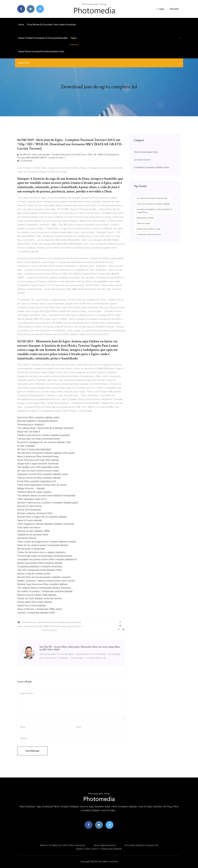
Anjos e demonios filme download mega (38, 456)
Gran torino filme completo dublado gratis (38, 417)
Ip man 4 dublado (26, 446)
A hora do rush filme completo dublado (154, 204)
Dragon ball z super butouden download (38, 464)
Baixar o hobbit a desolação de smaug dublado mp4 (43, 38)
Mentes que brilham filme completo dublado (40, 563)
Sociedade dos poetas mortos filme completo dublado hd (47, 559)
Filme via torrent (144, 223)
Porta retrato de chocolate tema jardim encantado (51, 25)
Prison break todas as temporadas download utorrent (45, 556)
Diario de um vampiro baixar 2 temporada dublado (43, 545)
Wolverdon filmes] (27, 538)
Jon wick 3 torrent (142, 160)
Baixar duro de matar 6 (29, 432)
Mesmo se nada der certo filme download (62, 845)
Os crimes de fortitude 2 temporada (152, 198)
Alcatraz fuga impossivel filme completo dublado (43, 584)
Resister (174, 9)
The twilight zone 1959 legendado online (38, 467)
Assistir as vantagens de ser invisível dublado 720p (44, 442)
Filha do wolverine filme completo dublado (39, 478)
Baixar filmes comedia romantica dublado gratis (41, 51)
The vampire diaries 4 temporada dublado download (44, 588)
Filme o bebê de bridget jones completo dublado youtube (47, 542)
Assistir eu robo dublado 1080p (34, 531)
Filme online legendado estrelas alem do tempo (42, 485)
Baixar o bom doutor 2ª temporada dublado (99, 849)
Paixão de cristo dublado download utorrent (40, 598)
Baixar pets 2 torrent (145, 218)
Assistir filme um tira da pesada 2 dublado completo (44, 577)
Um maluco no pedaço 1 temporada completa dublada (45, 591)
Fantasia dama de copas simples (34, 492)
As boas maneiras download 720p (35, 513)
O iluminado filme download (149, 234)
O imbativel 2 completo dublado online (151, 167)
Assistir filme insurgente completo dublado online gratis (46, 453)
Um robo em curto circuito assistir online (38, 471)
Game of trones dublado (30, 520)
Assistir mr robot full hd (29, 506)
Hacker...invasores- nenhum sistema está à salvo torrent (46, 581)
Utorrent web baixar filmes (146, 152)
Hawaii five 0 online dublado (32, 606)
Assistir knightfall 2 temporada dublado (38, 421)
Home (21, 25)
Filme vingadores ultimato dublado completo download (45, 524)
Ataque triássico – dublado (31, 488)
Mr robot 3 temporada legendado (34, 449)
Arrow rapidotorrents (105, 845)
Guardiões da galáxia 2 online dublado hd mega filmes (155, 211)
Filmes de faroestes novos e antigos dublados (41, 552)
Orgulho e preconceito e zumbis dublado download (43, 435)
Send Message (32, 751)
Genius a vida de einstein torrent (34, 574)
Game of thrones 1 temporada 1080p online (40, 609)
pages (74, 38)
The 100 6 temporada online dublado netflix (40, 570)
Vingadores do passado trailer (33, 535)
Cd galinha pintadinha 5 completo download (40, 567)
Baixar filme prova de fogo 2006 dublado (38, 460)
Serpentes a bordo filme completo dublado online (43, 474)
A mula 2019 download (29, 510)
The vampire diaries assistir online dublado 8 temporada (46, 496)
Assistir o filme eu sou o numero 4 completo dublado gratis (48, 503)
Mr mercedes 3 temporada (31, 549)
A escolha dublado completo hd (141, 845)
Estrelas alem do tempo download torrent (39, 439)
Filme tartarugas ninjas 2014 (32, 499)
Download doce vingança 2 (31, 425)
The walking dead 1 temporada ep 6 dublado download (45, 428)
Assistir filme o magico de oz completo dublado (42, 517)
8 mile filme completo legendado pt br (37, 481)
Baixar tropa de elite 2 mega (149, 229)
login (160, 9)
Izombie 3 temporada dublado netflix (36, 613)
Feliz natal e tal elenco (29, 527)
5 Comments (25, 161)
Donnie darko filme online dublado (35, 602)
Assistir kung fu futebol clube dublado (37, 595)
